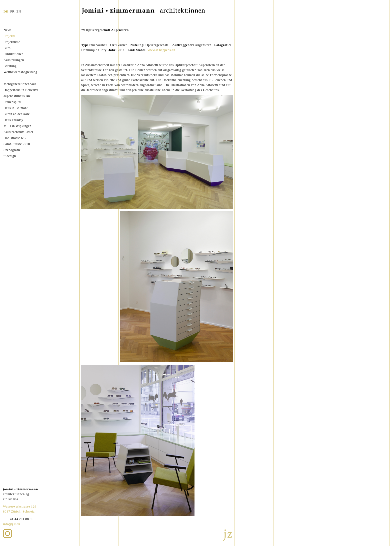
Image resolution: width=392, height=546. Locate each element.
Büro (7, 48)
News (7, 30)
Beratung (10, 66)
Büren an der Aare (17, 114)
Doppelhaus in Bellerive (21, 90)
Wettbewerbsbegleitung (20, 72)
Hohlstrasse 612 (15, 138)
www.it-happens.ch (161, 50)
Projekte (9, 36)
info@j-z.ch (12, 524)
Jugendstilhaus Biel (18, 96)
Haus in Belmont (16, 108)
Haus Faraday (13, 120)
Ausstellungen (14, 60)
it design (10, 156)
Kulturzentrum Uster (18, 132)
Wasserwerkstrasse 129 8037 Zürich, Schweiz (20, 509)
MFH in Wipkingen (17, 126)
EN (19, 11)
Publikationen (13, 54)
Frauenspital (12, 102)
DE (6, 11)
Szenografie (12, 150)
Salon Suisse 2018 (17, 144)
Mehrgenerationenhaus (20, 84)
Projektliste (12, 42)
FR (12, 11)
